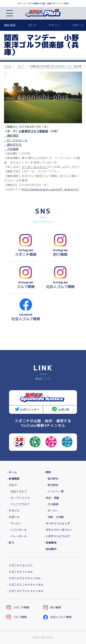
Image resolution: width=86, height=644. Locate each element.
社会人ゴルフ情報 (57, 617)
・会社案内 (50, 549)
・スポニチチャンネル (19, 572)
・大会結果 (11, 149)
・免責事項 (50, 543)
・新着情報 (13, 479)
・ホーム (11, 472)
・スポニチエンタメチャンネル (25, 585)
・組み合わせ (13, 144)
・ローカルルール (16, 140)
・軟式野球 (52, 485)
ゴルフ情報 (16, 617)
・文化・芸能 (51, 498)
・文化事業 (52, 504)
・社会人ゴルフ (17, 491)
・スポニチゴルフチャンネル (23, 578)
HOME (8, 66)
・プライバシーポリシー (58, 530)
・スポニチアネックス (19, 565)
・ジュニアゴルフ (19, 504)
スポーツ (78, 25)
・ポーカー (52, 511)
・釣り (10, 543)
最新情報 (10, 25)
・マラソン (13, 511)
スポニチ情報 (18, 607)
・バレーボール (17, 536)
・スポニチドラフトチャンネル (25, 591)
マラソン (54, 25)
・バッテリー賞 (54, 491)
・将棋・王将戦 (54, 517)
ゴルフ (32, 25)
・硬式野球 (52, 479)
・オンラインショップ (56, 523)
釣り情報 (52, 607)
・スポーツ (13, 517)
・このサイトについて (56, 536)
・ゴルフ (11, 485)
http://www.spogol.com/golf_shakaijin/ (50, 189)
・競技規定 (11, 135)
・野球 (47, 472)
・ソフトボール (17, 530)
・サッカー (15, 523)
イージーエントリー (35, 167)
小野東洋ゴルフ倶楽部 (33, 131)
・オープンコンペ (19, 498)
